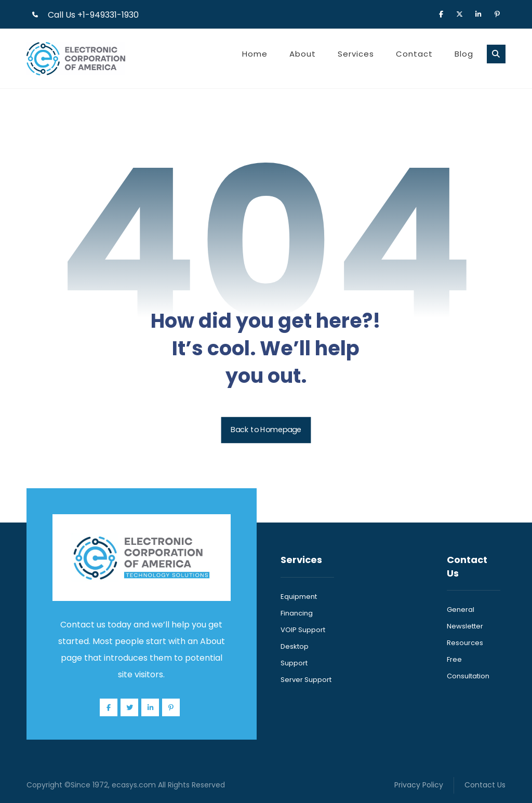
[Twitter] (129, 707)
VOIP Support (303, 630)
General (461, 610)
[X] (460, 14)
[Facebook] (441, 14)
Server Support (306, 680)
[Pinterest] (497, 14)
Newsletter (465, 626)
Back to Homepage (266, 430)
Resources (465, 643)
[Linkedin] (478, 14)
